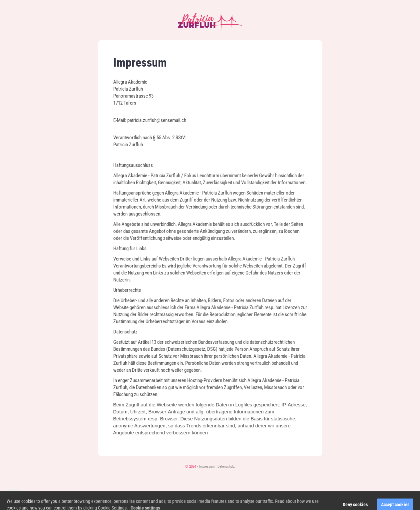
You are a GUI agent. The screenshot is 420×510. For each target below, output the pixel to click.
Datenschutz (226, 467)
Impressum (207, 467)
